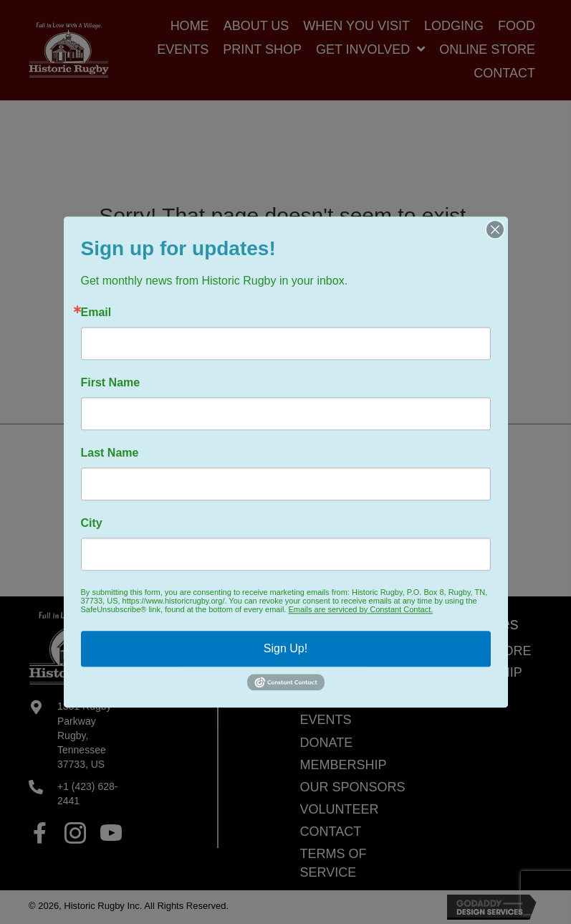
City (92, 523)
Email (96, 313)
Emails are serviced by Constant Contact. (360, 609)
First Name (111, 383)
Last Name (110, 453)
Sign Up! (285, 648)
